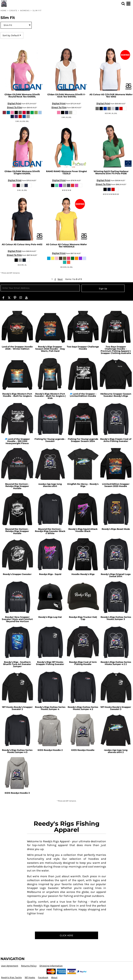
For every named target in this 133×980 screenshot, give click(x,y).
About (54, 977)
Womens (25, 11)
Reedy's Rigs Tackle (11, 977)
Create (13, 11)
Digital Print (14, 103)
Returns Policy (29, 966)
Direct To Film (14, 107)
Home (4, 11)
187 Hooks (30, 977)
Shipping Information (51, 966)
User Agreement (10, 966)
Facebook (43, 977)
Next (60, 279)
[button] (123, 4)
